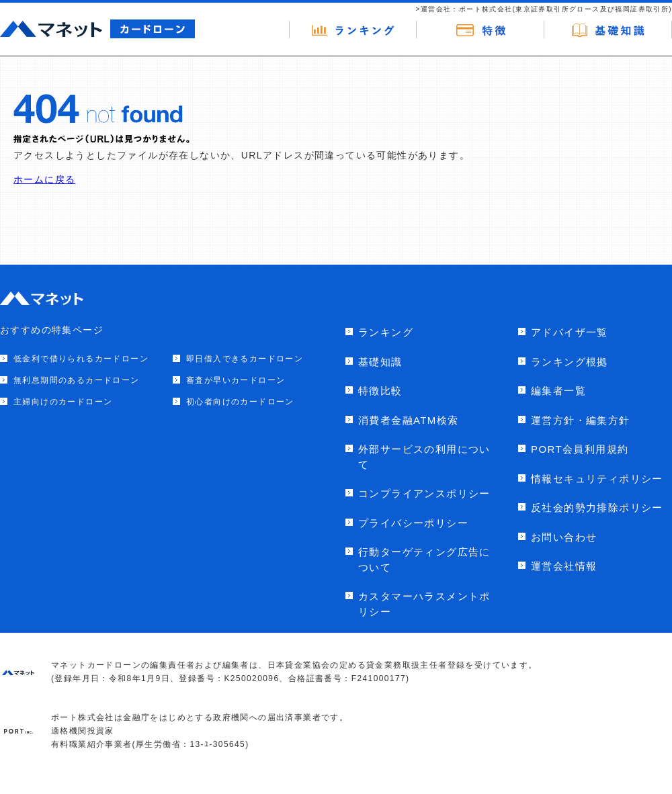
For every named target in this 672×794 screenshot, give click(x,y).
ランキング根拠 (570, 362)
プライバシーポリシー (413, 523)
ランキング (386, 332)
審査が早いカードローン (236, 380)
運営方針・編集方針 (581, 420)
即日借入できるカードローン (245, 359)
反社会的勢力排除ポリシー (597, 508)
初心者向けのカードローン (240, 402)
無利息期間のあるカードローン (77, 380)
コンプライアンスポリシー (424, 493)
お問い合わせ (564, 537)
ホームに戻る (44, 179)
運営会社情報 (564, 566)
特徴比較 (380, 391)
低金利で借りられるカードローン (81, 359)
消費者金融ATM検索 (409, 420)
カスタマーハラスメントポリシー (424, 604)
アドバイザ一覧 (570, 332)
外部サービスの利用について (424, 457)
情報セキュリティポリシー (597, 479)
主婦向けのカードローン (63, 402)
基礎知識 (380, 362)
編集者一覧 (558, 391)
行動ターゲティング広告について (424, 560)
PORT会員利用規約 (580, 449)
